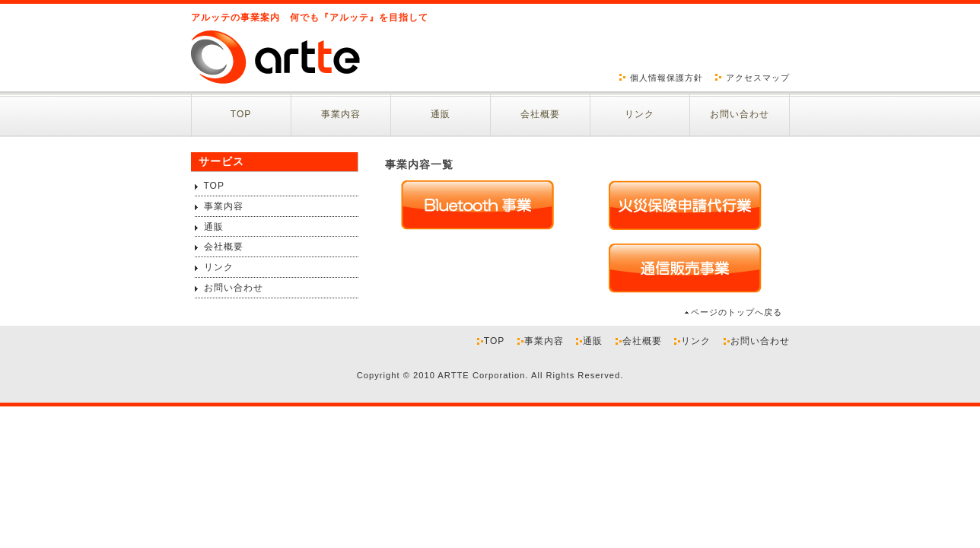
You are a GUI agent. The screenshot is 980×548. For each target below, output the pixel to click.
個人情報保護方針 (667, 78)
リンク (640, 114)
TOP (241, 114)
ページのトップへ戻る (737, 312)
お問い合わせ (740, 114)
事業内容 (341, 114)
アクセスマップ (758, 78)
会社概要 (540, 114)
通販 (441, 114)
